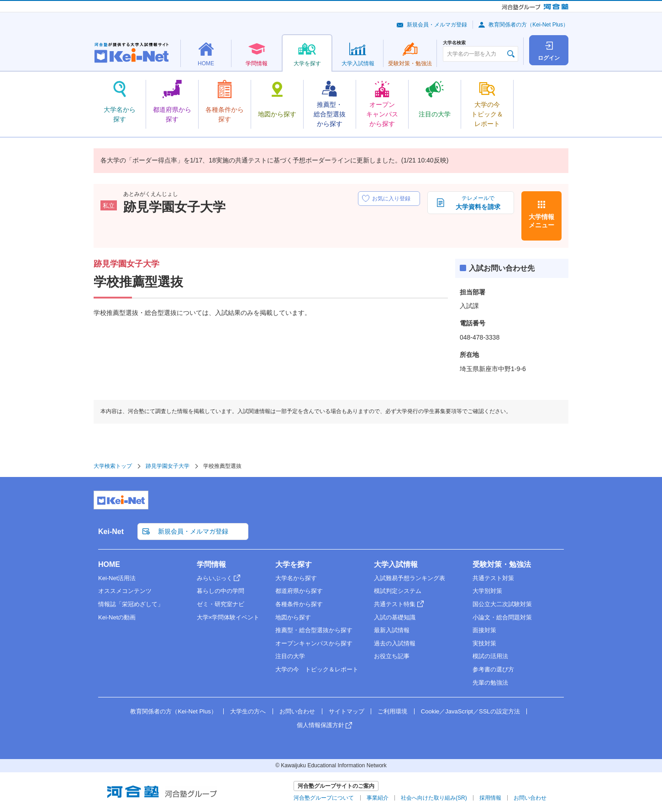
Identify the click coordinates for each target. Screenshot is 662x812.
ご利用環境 (392, 711)
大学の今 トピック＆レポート (317, 669)
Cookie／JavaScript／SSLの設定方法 (470, 711)
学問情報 (211, 564)
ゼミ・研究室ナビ (221, 604)
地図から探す (293, 617)
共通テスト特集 (395, 604)
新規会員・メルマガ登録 (437, 25)
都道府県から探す (299, 591)
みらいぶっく (215, 578)
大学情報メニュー (541, 221)
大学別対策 (487, 591)
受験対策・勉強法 (502, 564)
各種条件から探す (299, 604)
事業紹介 (378, 798)
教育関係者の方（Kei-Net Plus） (528, 25)
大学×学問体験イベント (228, 617)
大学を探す (294, 564)
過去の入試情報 (395, 643)
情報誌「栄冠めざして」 (131, 604)
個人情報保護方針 (320, 725)
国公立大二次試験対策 (502, 604)
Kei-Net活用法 (117, 578)
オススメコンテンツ (125, 591)
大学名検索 (454, 43)
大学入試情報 (396, 564)
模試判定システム (398, 591)
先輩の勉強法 (490, 683)
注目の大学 (290, 656)
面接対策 (484, 630)
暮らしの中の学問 (221, 591)
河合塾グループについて (324, 798)
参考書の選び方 (493, 669)
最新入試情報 (392, 630)
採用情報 (490, 798)
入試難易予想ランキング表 (410, 578)
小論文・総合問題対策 (502, 617)
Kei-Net (111, 532)
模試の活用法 (490, 656)
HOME (109, 564)
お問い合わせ (297, 711)
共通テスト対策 (493, 578)
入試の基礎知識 (395, 617)
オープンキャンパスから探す (314, 643)
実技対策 (484, 643)
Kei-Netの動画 (117, 617)
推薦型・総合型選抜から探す (314, 630)
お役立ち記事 (392, 656)
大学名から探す (296, 578)
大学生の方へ (248, 711)
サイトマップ (347, 711)
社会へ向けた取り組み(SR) (434, 798)
